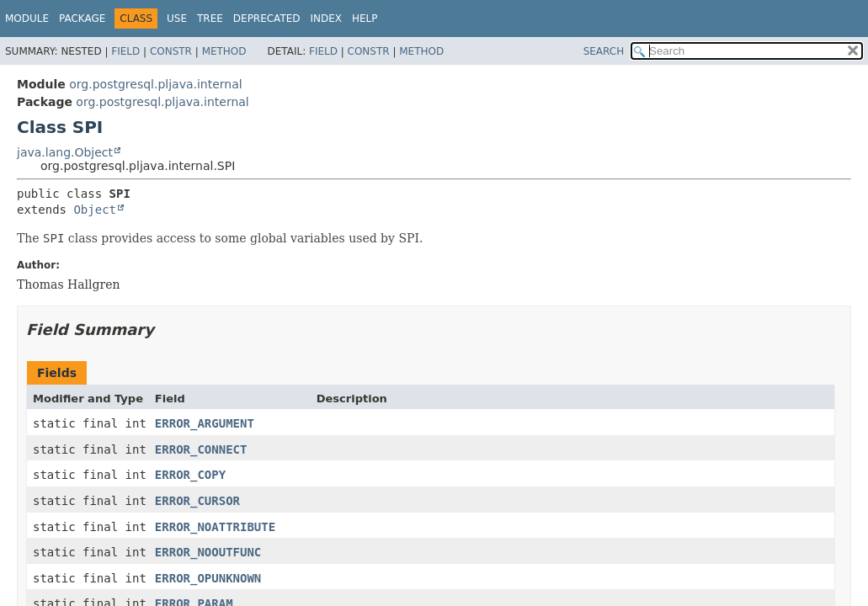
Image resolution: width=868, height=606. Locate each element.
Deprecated (267, 19)
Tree (210, 19)
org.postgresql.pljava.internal (155, 84)
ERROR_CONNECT (201, 449)
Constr (171, 51)
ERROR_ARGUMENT (205, 423)
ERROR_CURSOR (197, 501)
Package (82, 19)
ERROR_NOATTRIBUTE (215, 527)
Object (95, 210)
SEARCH (604, 51)
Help (365, 19)
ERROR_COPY (190, 475)
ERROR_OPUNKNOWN (208, 578)
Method (224, 51)
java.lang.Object (65, 152)
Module (27, 19)
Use (177, 19)
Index (327, 19)
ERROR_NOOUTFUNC (208, 552)
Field (125, 51)
